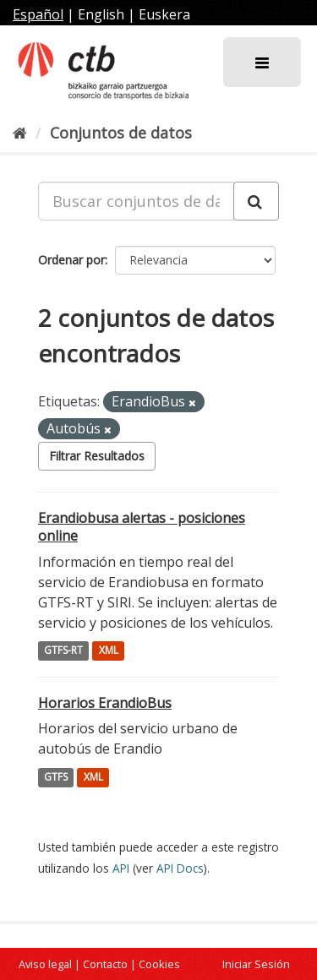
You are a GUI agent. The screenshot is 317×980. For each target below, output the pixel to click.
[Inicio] (20, 133)
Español (38, 14)
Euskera (164, 14)
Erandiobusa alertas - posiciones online (142, 527)
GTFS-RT (63, 651)
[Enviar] (256, 201)
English (101, 14)
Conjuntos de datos (121, 133)
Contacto (105, 964)
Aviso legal (45, 964)
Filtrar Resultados (97, 456)
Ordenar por (71, 260)
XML (109, 651)
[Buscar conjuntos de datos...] (136, 201)
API (121, 868)
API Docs (180, 868)
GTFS (56, 777)
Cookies (159, 964)
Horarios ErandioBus (105, 703)
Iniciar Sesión (256, 964)
